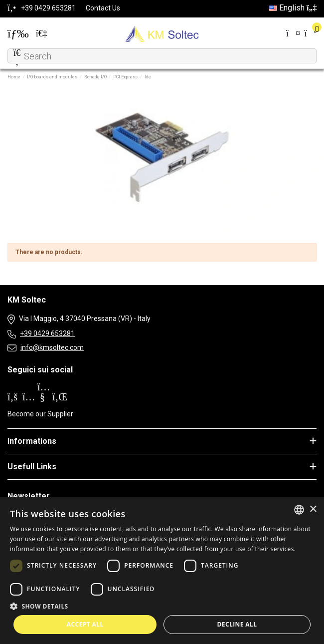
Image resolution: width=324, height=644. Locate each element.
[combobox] (299, 510)
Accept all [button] (85, 624)
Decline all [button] (237, 624)
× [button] (313, 509)
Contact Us (103, 8)
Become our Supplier (40, 414)
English (293, 8)
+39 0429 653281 (47, 333)
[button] (162, 606)
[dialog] (162, 571)
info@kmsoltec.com (52, 347)
